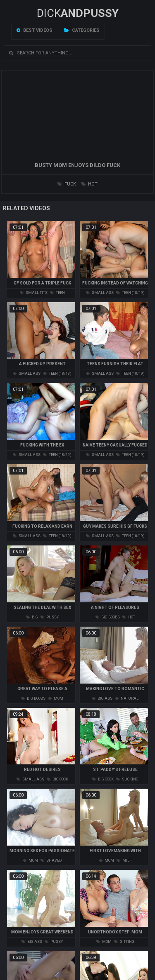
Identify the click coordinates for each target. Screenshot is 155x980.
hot (89, 184)
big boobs (108, 617)
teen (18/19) (130, 293)
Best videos (35, 30)
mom (56, 698)
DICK (78, 13)
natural (127, 698)
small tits (34, 293)
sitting (124, 942)
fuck (67, 184)
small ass (100, 293)
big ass (102, 698)
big (32, 617)
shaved (51, 860)
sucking (127, 779)
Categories (82, 30)
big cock (57, 779)
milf (124, 860)
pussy (50, 617)
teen (57, 293)
